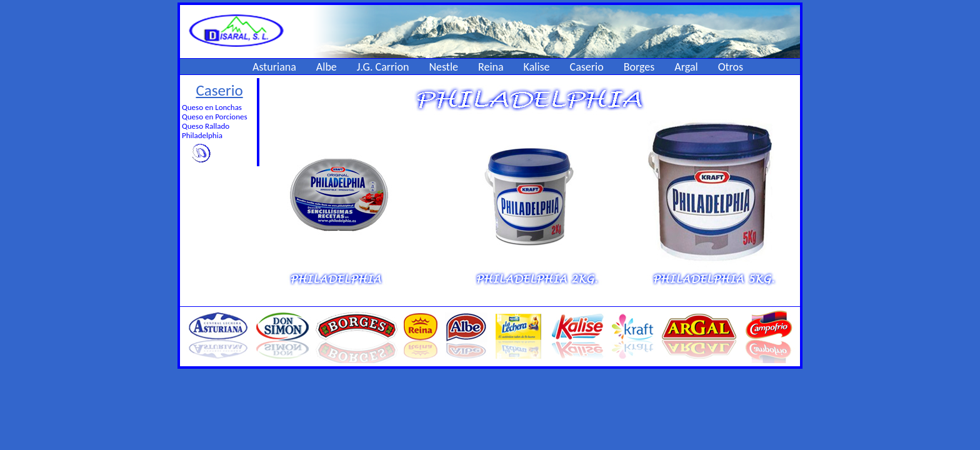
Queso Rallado (206, 126)
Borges (639, 67)
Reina (491, 67)
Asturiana (274, 67)
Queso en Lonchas (212, 107)
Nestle (443, 67)
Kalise (537, 67)
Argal (686, 67)
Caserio (587, 67)
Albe (327, 67)
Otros (731, 67)
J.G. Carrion (383, 67)
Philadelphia (202, 135)
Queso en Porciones (215, 117)
